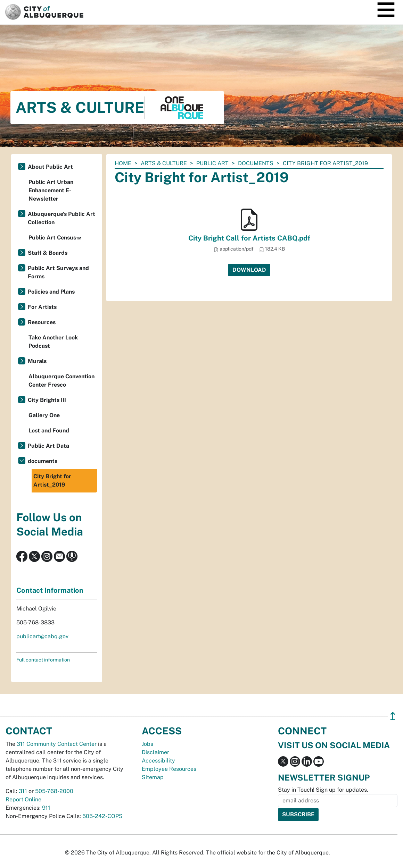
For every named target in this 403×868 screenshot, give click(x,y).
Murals (37, 361)
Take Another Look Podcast (53, 342)
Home (123, 163)
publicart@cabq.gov (42, 636)
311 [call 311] (23, 791)
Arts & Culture (164, 163)
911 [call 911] (46, 808)
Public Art (212, 163)
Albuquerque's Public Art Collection (61, 218)
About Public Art (50, 167)
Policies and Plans (51, 292)
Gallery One (44, 415)
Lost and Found (49, 431)
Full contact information (43, 660)
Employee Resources (169, 769)
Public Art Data (48, 446)
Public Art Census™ (55, 238)
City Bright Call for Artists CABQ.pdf (249, 238)
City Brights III (47, 400)
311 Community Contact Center (57, 744)
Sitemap (153, 777)
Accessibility (158, 761)
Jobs (147, 744)
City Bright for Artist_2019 (52, 481)
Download (249, 270)
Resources (42, 322)
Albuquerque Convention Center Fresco (61, 381)
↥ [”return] (393, 716)
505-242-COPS (102, 816)
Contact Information (50, 590)
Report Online (23, 799)
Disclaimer (155, 752)
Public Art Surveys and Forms (58, 272)
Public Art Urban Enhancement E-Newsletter (51, 190)
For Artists (42, 307)
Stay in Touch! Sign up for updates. (323, 790)
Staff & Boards (48, 253)
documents (256, 163)
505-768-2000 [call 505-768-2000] (54, 791)
